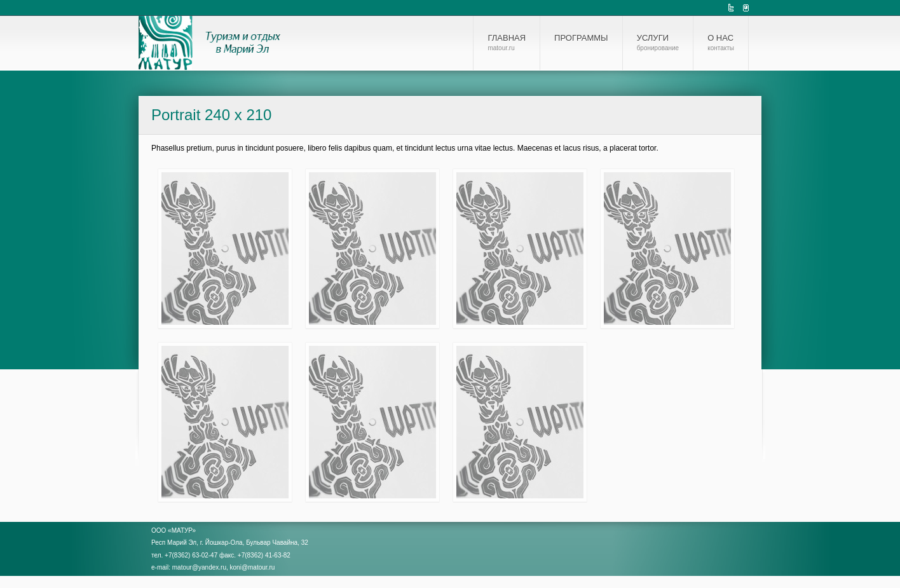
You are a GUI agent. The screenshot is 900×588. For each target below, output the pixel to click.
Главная (507, 43)
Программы (581, 38)
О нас (721, 43)
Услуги (658, 43)
